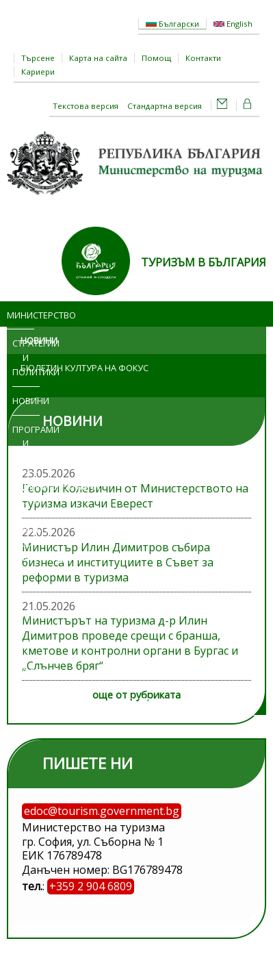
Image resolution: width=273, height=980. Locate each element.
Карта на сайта (98, 58)
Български (172, 24)
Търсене (38, 58)
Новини (26, 401)
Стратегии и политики (26, 357)
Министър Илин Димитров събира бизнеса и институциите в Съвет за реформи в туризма (118, 562)
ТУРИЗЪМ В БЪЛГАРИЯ (204, 262)
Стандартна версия (165, 106)
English (233, 24)
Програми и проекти (26, 444)
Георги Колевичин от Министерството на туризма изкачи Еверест (135, 496)
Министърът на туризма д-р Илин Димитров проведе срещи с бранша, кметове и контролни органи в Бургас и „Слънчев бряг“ (130, 643)
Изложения (26, 586)
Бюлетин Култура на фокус (84, 368)
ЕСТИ (139, 701)
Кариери (38, 72)
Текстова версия (86, 106)
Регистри (26, 672)
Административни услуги (32, 493)
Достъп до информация (26, 544)
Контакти (203, 58)
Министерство (21, 315)
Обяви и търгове (23, 629)
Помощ (156, 58)
